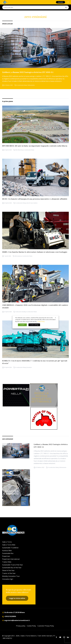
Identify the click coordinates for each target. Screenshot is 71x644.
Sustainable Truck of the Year (13, 565)
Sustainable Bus (8, 553)
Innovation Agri (8, 579)
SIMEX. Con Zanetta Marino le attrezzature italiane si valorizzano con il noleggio (35, 252)
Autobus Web (7, 551)
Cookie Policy (31, 626)
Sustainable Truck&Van (10, 548)
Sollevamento (31, 85)
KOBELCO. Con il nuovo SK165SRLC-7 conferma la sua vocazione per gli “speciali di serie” (35, 362)
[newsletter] (44, 395)
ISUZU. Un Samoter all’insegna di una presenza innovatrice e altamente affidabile (35, 199)
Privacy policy (21, 626)
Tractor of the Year (9, 573)
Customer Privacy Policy (46, 626)
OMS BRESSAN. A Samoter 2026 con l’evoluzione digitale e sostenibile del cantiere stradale (35, 306)
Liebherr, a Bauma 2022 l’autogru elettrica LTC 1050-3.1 (28, 72)
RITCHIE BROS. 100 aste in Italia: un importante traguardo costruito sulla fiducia (35, 146)
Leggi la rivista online (17, 598)
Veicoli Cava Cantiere (32, 203)
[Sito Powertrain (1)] (16, 395)
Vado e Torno (7, 542)
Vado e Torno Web (9, 545)
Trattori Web (7, 562)
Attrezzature (18, 256)
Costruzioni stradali (20, 312)
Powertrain (6, 556)
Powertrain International (11, 559)
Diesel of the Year (8, 570)
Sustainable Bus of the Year (12, 568)
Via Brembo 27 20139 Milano (13, 612)
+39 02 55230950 (9, 616)
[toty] (44, 418)
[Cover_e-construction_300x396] (35, 488)
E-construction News (22, 85)
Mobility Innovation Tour (11, 576)
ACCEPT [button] (22, 325)
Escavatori (29, 367)
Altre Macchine (19, 150)
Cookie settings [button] (34, 325)
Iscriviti (61, 2)
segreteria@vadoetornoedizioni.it (16, 620)
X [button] (55, 318)
